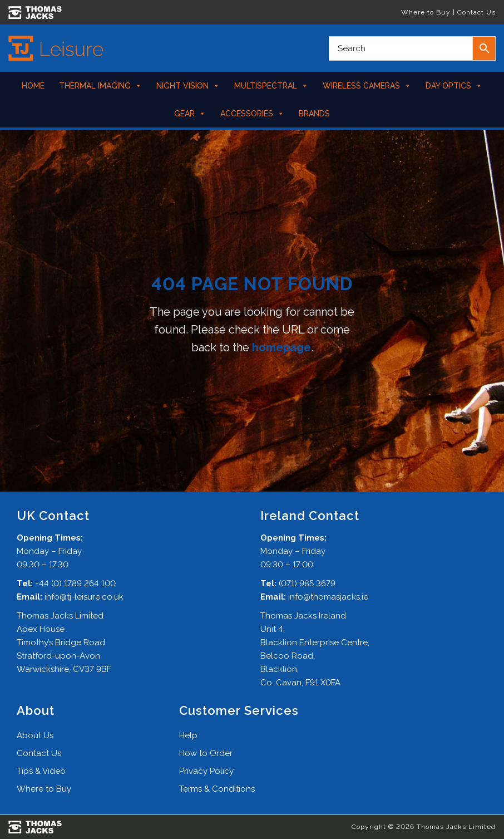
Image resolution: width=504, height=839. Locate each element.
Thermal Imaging (100, 86)
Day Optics (454, 86)
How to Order (206, 753)
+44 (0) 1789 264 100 (75, 583)
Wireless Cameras (367, 86)
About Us (35, 735)
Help (188, 735)
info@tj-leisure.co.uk (84, 597)
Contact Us (476, 12)
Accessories (252, 114)
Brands (314, 114)
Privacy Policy (206, 771)
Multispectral (271, 86)
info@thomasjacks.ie (328, 597)
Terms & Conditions (217, 789)
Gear (190, 114)
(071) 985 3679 (307, 583)
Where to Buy (426, 12)
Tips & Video (41, 771)
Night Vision (188, 86)
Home (33, 86)
